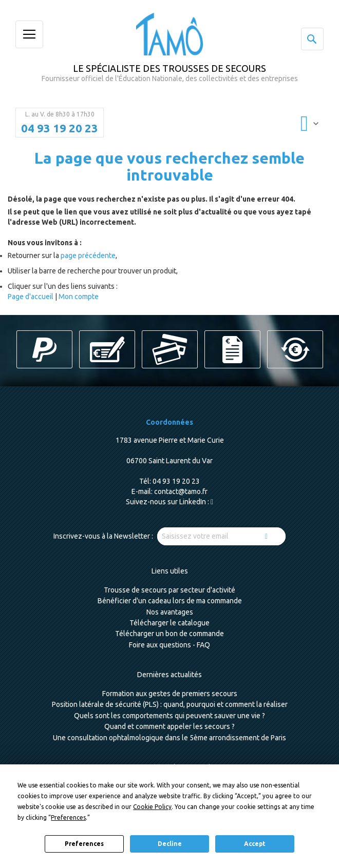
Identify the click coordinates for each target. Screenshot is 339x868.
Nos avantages (170, 612)
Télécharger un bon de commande (169, 634)
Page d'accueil (31, 297)
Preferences (84, 844)
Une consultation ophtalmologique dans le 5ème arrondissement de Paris (169, 738)
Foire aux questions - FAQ (169, 645)
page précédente (88, 255)
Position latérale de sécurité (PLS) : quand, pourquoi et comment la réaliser (170, 704)
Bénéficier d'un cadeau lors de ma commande (170, 601)
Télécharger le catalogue (169, 623)
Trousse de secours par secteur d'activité (169, 590)
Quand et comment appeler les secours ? (169, 726)
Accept (255, 844)
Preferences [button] (68, 817)
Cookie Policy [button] (152, 807)
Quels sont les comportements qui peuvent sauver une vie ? (169, 716)
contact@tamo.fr (181, 491)
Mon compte (79, 297)
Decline (170, 844)
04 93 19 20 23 (60, 128)
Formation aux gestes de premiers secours (170, 694)
